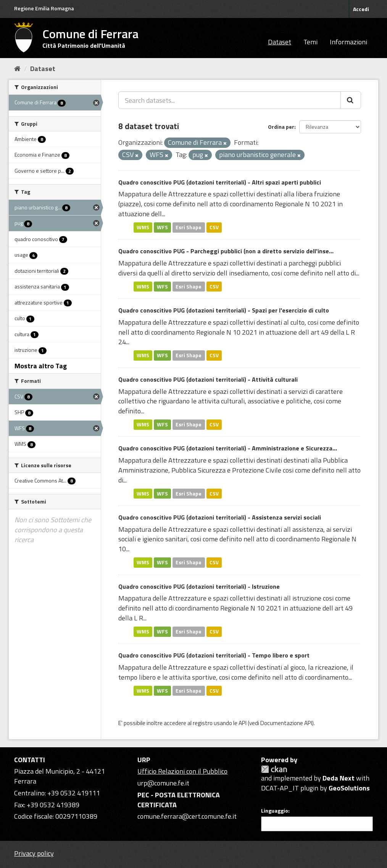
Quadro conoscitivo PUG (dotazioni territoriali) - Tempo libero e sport (214, 655)
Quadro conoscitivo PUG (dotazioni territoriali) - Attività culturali (208, 379)
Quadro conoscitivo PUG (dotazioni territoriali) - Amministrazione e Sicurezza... (228, 448)
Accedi (361, 9)
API (243, 723)
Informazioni (348, 42)
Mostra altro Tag (41, 366)
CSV (214, 227)
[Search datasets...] (230, 100)
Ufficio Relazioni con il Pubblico (182, 771)
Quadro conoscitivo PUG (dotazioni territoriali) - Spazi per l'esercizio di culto (224, 310)
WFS (162, 227)
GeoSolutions (349, 788)
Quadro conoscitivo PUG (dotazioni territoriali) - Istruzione (199, 586)
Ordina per (281, 127)
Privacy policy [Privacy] (34, 853)
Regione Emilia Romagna (44, 8)
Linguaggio (275, 811)
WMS (143, 227)
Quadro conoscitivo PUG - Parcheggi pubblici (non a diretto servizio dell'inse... (226, 251)
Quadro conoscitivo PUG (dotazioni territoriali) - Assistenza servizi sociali (220, 517)
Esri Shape (189, 227)
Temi (310, 42)
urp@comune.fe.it (163, 783)
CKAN (274, 769)
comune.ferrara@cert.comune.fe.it (187, 816)
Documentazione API (286, 723)
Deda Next (339, 778)
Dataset (280, 42)
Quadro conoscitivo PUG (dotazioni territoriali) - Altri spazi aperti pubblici (220, 182)
